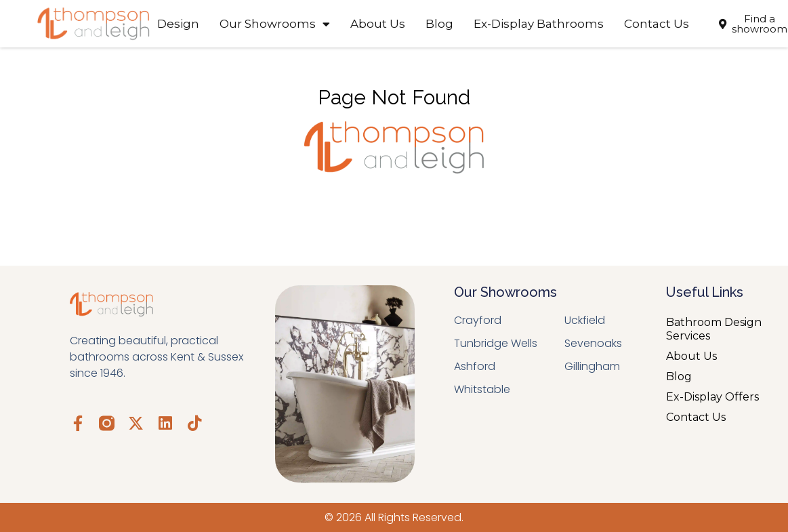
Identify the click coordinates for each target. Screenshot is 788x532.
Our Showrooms (275, 24)
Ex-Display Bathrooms (539, 24)
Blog (439, 24)
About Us (378, 24)
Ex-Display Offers (712, 397)
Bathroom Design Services (714, 329)
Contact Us (657, 24)
